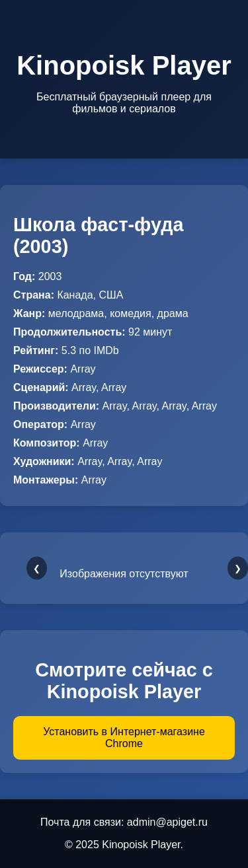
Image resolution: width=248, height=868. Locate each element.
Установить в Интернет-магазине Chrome (124, 738)
